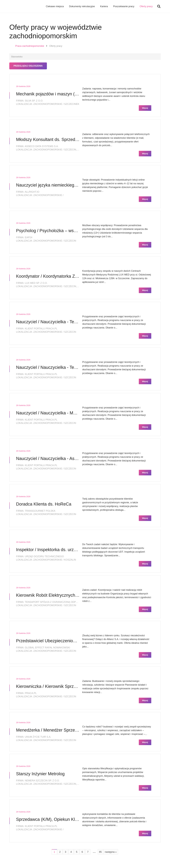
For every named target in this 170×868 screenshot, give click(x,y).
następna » (111, 852)
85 (100, 852)
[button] (159, 7)
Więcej (145, 108)
